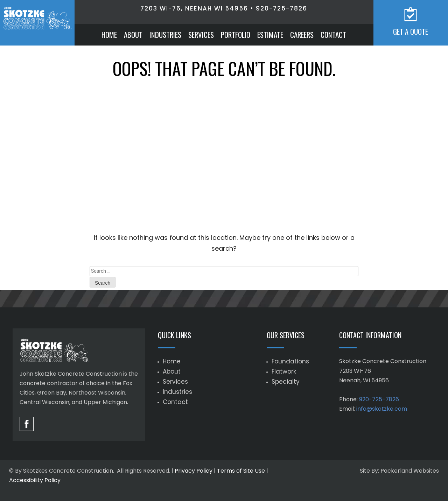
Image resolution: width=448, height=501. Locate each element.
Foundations (290, 361)
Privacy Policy (194, 471)
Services (201, 34)
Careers (302, 34)
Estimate (270, 34)
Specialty (286, 382)
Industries (165, 34)
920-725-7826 (282, 8)
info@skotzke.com (382, 409)
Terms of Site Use (241, 471)
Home (109, 34)
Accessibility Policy (35, 480)
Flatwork (284, 371)
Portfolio (236, 34)
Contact (333, 34)
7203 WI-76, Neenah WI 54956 (194, 8)
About (133, 34)
